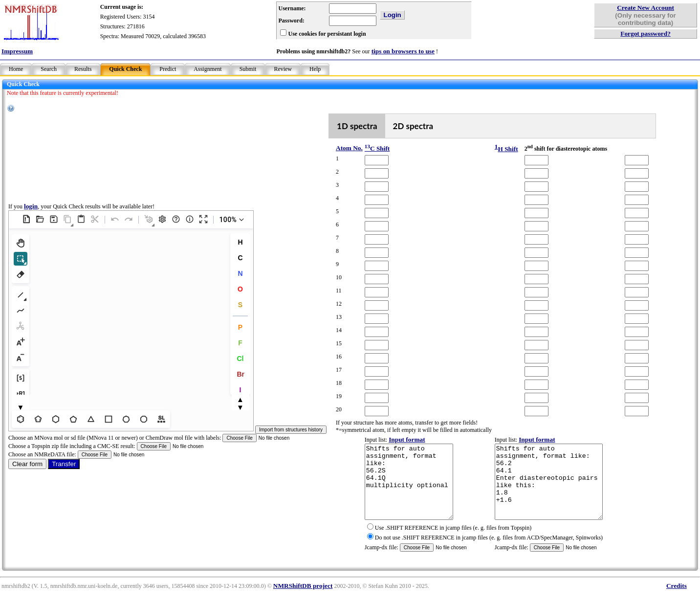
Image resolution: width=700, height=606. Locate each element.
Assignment (208, 69)
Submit (248, 69)
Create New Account (645, 8)
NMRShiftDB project (303, 600)
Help (315, 69)
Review (283, 69)
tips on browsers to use (403, 51)
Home (16, 69)
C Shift (377, 148)
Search (49, 69)
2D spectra (413, 126)
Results (83, 69)
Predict (168, 69)
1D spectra (357, 126)
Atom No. (349, 148)
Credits (677, 600)
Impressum (17, 51)
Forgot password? (645, 34)
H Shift (508, 149)
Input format (407, 439)
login (31, 213)
